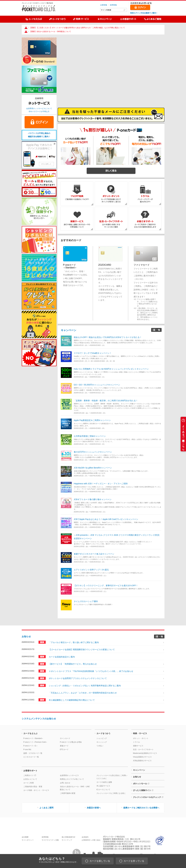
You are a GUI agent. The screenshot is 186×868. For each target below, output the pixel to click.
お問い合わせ (65, 783)
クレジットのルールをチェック (147, 797)
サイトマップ (67, 840)
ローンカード (65, 738)
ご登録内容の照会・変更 (33, 787)
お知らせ (26, 636)
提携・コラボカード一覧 (33, 753)
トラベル (136, 742)
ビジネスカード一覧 (31, 757)
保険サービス (138, 746)
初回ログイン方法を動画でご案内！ (144, 13)
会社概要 (25, 837)
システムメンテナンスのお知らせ (39, 719)
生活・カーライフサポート (143, 750)
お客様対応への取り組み (91, 840)
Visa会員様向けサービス (142, 757)
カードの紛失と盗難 (104, 782)
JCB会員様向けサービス (142, 761)
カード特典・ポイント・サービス (36, 790)
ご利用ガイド (29, 775)
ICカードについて (103, 790)
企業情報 (104, 5)
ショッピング (102, 738)
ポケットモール (140, 784)
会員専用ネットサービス (69, 775)
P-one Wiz (27, 750)
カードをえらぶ (30, 733)
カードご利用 (29, 783)
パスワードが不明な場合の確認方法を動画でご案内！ (39, 135)
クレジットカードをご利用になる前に (111, 793)
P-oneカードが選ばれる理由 (71, 742)
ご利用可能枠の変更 (68, 793)
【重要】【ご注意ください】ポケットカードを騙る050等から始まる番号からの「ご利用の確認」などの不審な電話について (77, 28)
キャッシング (102, 742)
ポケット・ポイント (141, 738)
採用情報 (113, 5)
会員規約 (85, 837)
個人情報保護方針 (69, 837)
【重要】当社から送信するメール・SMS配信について (50, 32)
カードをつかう (103, 733)
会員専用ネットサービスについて (39, 109)
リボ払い (100, 746)
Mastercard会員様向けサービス (145, 753)
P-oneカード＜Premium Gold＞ (35, 742)
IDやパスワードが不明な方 (39, 112)
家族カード (64, 746)
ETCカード (64, 750)
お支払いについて (30, 779)
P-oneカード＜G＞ (31, 746)
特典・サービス (140, 733)
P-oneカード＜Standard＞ (33, 738)
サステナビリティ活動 (50, 840)
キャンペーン (69, 330)
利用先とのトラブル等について (72, 779)
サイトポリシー (28, 840)
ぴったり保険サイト (142, 790)
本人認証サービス (103, 786)
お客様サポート (30, 771)
